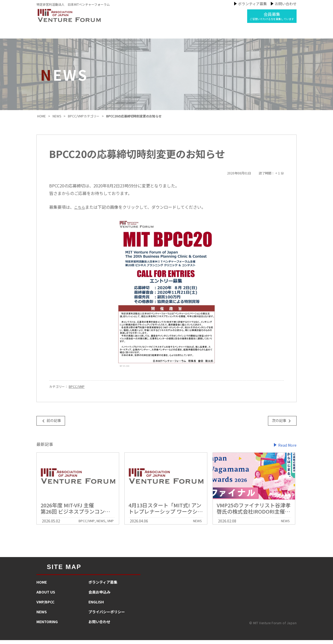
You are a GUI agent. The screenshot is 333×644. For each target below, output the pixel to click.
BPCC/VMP (77, 391)
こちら (80, 211)
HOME (42, 586)
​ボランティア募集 (103, 586)
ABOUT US (46, 596)
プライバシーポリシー (107, 616)
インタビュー (247, 35)
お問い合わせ (286, 4)
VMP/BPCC (45, 606)
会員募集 (272, 16)
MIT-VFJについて (90, 35)
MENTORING (47, 626)
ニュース (166, 35)
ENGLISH (96, 606)
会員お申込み (99, 596)
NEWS (42, 616)
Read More (287, 449)
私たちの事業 (132, 35)
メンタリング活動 (204, 35)
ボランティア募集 (252, 4)
